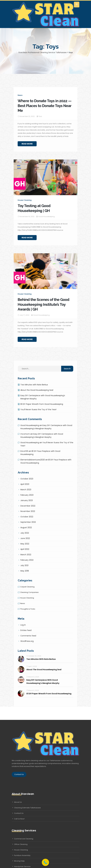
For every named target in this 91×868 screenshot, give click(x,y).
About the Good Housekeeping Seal (37, 390)
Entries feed (26, 630)
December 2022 (28, 506)
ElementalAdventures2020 (33, 460)
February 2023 (27, 495)
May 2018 (25, 571)
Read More (27, 144)
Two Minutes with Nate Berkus (34, 385)
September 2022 (28, 522)
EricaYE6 (24, 451)
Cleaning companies (29, 592)
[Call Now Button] (45, 862)
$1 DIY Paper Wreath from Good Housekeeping (42, 404)
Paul (40, 116)
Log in (23, 625)
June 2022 (25, 538)
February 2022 (27, 560)
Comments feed (28, 636)
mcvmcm (25, 434)
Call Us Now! (19, 819)
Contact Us (19, 774)
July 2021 (24, 565)
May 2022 (25, 544)
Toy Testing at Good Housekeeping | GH (34, 208)
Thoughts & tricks (28, 609)
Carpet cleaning (27, 587)
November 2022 (28, 511)
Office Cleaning (21, 844)
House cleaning (25, 200)
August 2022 (26, 527)
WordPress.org (27, 641)
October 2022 (27, 517)
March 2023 (26, 490)
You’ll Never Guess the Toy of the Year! (38, 409)
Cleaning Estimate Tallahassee (27, 808)
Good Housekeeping (46, 217)
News (20, 95)
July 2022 (25, 533)
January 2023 (27, 500)
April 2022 (25, 549)
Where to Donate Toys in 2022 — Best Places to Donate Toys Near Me (45, 106)
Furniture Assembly (22, 855)
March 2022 (26, 555)
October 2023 (27, 479)
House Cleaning (21, 850)
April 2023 (25, 484)
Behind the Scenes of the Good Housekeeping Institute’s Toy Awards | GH (43, 304)
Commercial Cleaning (24, 839)
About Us (18, 802)
